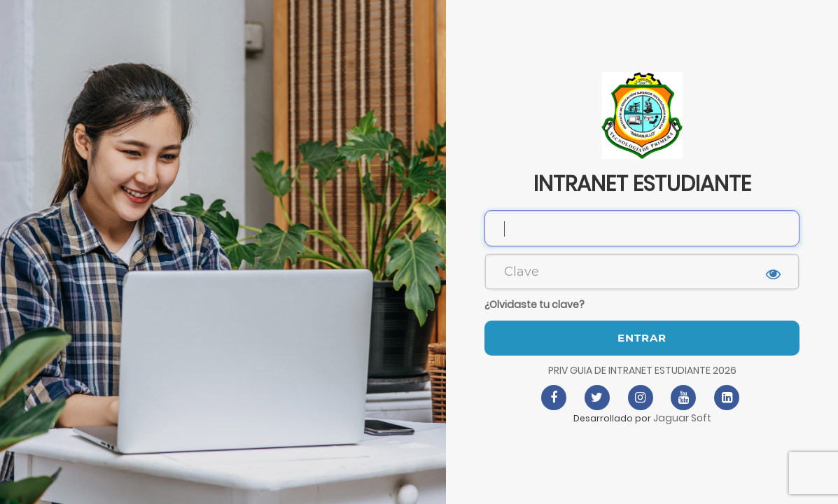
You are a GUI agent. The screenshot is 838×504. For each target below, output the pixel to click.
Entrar (642, 338)
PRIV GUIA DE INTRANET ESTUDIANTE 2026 (642, 370)
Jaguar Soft (682, 418)
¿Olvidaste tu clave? (535, 304)
